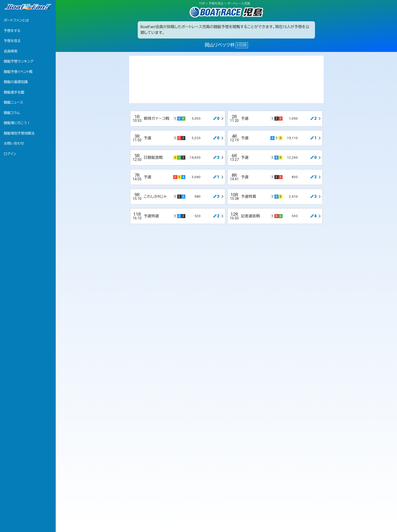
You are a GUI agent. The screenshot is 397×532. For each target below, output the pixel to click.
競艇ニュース (13, 102)
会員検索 (11, 51)
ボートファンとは (16, 20)
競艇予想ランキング (19, 61)
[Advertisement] (226, 79)
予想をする (12, 31)
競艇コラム (12, 113)
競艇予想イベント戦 (18, 72)
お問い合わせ (14, 143)
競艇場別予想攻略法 (19, 133)
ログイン (10, 154)
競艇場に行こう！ (17, 123)
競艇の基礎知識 (16, 82)
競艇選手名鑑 (14, 92)
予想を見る (12, 41)
